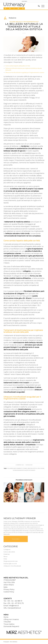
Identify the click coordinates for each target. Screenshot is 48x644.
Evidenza (7, 554)
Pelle (20, 22)
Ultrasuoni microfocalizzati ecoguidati (24, 470)
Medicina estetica (32, 468)
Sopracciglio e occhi (10, 564)
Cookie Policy (9, 592)
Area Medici (24, 1)
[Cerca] (38, 6)
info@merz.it (14, 606)
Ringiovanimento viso (11, 561)
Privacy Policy (9, 589)
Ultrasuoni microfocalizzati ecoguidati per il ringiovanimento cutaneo (25, 72)
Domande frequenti (11, 626)
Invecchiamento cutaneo (20, 468)
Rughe (43, 468)
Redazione (30, 465)
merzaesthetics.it (14, 608)
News (17, 22)
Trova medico (16, 539)
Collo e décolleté (9, 552)
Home (6, 617)
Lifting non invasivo (11, 619)
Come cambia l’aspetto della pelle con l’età (18, 66)
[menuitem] (24, 1)
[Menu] (42, 6)
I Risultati (7, 622)
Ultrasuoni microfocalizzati (30, 22)
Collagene (12, 22)
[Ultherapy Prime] (20, 6)
